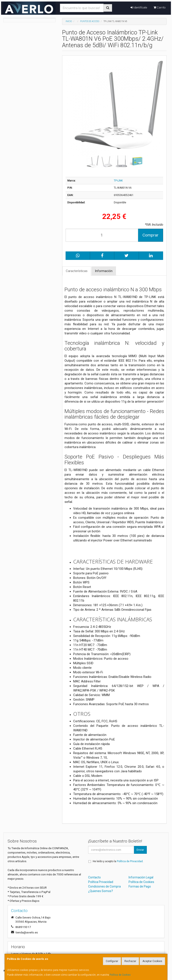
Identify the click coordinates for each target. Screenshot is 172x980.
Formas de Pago (140, 886)
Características (77, 271)
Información (104, 271)
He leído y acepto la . (118, 861)
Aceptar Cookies (152, 961)
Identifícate (139, 7)
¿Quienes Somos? (101, 891)
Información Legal (141, 877)
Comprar (150, 235)
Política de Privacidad (130, 861)
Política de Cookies (120, 975)
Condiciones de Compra (104, 886)
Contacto (94, 877)
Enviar (140, 850)
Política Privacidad (101, 882)
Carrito (160, 7)
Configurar (112, 961)
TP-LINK (118, 181)
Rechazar (130, 961)
